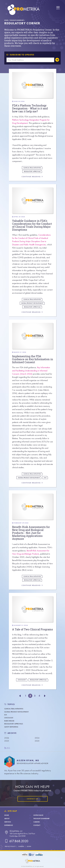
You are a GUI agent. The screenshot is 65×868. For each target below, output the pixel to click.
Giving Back (38, 815)
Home (6, 20)
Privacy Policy (10, 846)
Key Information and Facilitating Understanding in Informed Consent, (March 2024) (31, 371)
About (7, 819)
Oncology (22, 680)
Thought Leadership (17, 20)
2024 (37, 738)
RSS (7, 748)
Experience (9, 825)
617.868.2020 (16, 841)
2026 (7, 738)
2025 (7, 741)
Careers (37, 822)
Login (29, 846)
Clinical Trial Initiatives (32, 168)
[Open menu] (58, 8)
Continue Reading (32, 177)
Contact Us (32, 799)
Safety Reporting (11, 727)
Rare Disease (9, 721)
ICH (45, 478)
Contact (37, 825)
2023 (37, 741)
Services (8, 822)
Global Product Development (32, 303)
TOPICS (11, 704)
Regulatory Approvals (32, 171)
